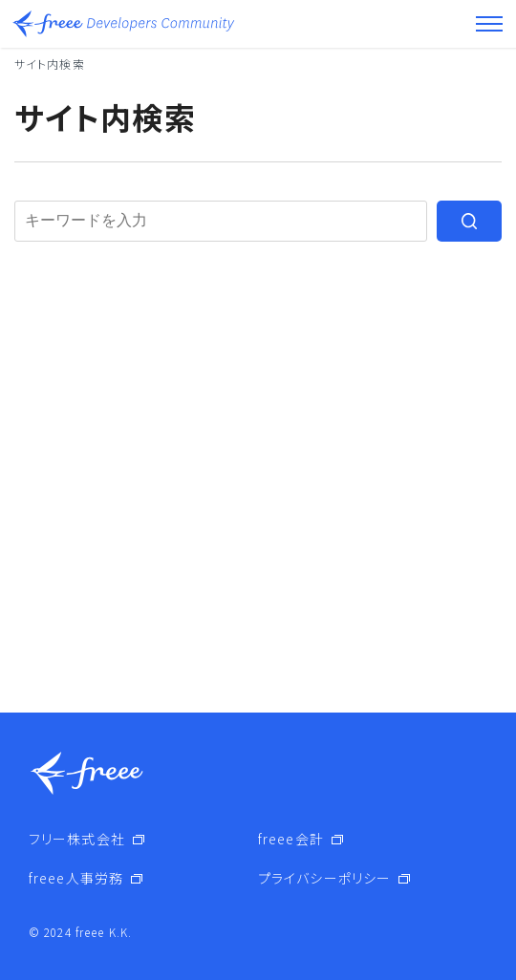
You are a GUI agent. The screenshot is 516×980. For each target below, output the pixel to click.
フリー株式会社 (77, 839)
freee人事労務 (76, 878)
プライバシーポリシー (324, 878)
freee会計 (291, 839)
